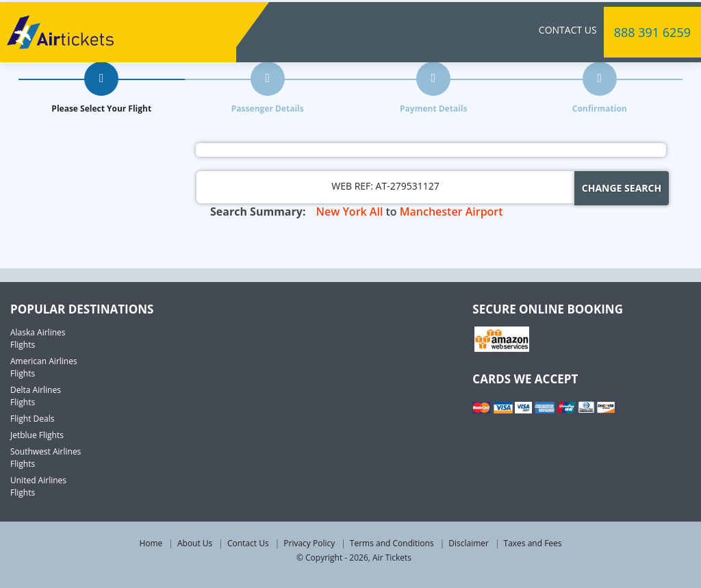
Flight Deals (32, 419)
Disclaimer (469, 543)
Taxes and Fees (533, 543)
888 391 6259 (652, 30)
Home (151, 543)
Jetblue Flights (37, 435)
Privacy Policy (309, 543)
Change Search (622, 188)
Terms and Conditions (392, 543)
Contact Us (568, 28)
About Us (195, 543)
